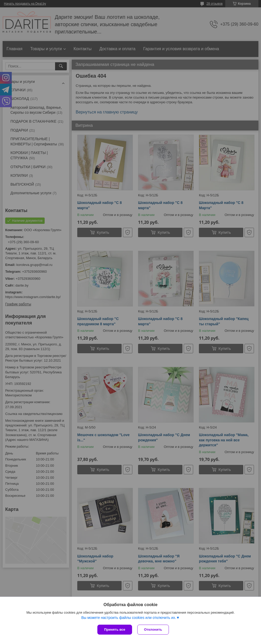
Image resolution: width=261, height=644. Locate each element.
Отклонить (153, 629)
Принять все (115, 629)
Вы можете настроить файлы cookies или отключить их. (129, 618)
